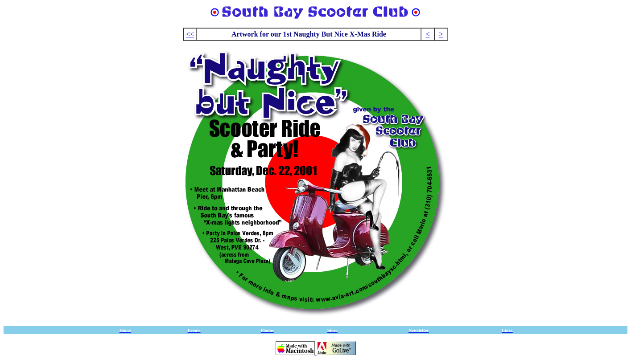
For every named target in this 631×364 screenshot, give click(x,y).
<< (190, 34)
